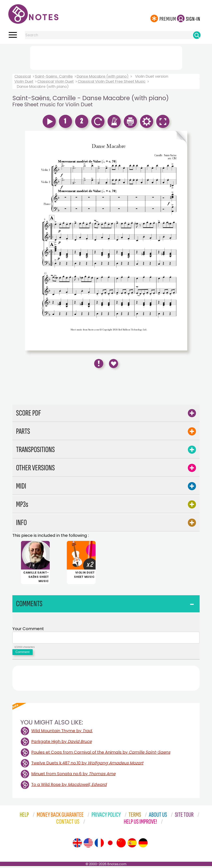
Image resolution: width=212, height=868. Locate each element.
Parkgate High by (61, 743)
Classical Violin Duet (55, 81)
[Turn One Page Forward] (181, 241)
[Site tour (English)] (77, 845)
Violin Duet (24, 81)
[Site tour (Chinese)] (121, 845)
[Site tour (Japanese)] (110, 845)
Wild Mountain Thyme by (62, 733)
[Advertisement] (106, 57)
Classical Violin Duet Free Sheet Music (112, 81)
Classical (23, 76)
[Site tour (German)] (143, 845)
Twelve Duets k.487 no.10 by (87, 765)
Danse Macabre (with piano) (103, 76)
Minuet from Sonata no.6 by (73, 776)
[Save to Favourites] (114, 364)
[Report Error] (99, 364)
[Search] (197, 35)
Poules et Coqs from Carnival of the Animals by (101, 754)
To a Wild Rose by (69, 786)
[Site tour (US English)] (88, 845)
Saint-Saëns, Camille (54, 76)
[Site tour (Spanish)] (132, 845)
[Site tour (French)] (99, 845)
